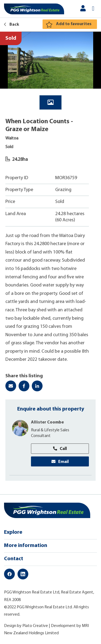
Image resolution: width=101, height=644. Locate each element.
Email (60, 461)
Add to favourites (74, 24)
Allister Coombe (47, 422)
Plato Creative (35, 626)
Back (12, 25)
